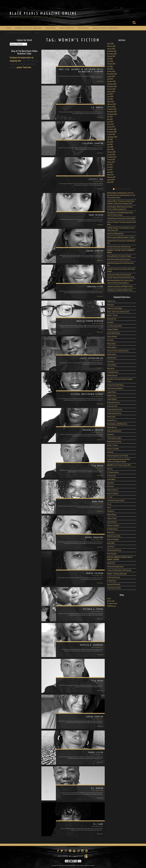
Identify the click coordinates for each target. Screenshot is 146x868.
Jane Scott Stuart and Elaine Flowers (118, 351)
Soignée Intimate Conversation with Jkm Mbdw (121, 219)
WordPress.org (111, 606)
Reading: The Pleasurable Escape (117, 574)
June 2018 (110, 142)
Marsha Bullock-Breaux (114, 333)
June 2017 (110, 167)
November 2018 (112, 132)
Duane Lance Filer (112, 406)
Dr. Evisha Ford (111, 476)
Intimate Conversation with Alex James (119, 247)
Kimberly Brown (112, 358)
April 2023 (110, 79)
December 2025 (112, 51)
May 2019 (110, 119)
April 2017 (110, 172)
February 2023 (111, 81)
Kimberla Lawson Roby (114, 536)
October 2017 (111, 160)
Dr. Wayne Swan (112, 581)
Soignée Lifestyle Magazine (28, 28)
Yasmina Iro (111, 511)
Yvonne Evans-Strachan (114, 588)
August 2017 (111, 162)
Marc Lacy (110, 469)
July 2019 (110, 117)
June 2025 (110, 61)
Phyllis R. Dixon (112, 396)
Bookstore (51, 28)
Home (9, 28)
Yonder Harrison (112, 427)
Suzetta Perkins (112, 365)
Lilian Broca (111, 435)
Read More (100, 81)
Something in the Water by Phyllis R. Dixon (120, 290)
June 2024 (110, 69)
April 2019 (110, 122)
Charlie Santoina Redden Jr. (115, 388)
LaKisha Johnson (112, 376)
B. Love (109, 504)
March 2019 (110, 124)
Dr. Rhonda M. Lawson (114, 403)
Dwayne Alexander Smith (115, 410)
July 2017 (110, 165)
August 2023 (111, 76)
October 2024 (111, 64)
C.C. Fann (110, 497)
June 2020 (110, 97)
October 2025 (111, 56)
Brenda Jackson (112, 354)
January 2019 (111, 127)
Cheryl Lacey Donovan (114, 577)
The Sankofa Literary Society (116, 501)
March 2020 (111, 102)
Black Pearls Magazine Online (43, 13)
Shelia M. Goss (111, 301)
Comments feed (112, 604)
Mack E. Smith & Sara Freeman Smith (118, 312)
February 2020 (111, 104)
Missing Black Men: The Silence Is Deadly (119, 256)
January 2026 (111, 49)
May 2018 (110, 144)
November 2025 (112, 54)
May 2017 (110, 170)
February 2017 (111, 177)
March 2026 (110, 44)
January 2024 (111, 71)
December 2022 (112, 84)
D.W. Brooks (110, 452)
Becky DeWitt (111, 543)
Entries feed (111, 601)
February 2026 (111, 46)
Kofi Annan (110, 486)
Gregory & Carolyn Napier (115, 308)
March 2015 (110, 182)
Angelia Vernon (112, 392)
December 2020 (112, 87)
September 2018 (112, 137)
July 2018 (110, 139)
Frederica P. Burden (113, 330)
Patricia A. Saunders (113, 449)
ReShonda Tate (112, 319)
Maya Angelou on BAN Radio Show (117, 424)
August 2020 (111, 92)
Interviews (83, 28)
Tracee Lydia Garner (113, 372)
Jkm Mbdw (110, 322)
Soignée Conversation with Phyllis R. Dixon (120, 287)
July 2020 (110, 94)
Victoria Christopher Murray (115, 385)
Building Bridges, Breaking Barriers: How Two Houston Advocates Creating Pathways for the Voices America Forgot (121, 195)
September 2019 (112, 114)
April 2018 (110, 147)
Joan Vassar (111, 547)
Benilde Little (111, 563)
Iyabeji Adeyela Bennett (114, 431)
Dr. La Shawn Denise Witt (114, 326)
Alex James (111, 340)
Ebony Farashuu (112, 554)
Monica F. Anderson (113, 494)
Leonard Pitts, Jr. (112, 420)
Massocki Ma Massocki (114, 584)
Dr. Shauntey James (113, 472)
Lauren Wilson (111, 479)
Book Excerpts (67, 28)
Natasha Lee (111, 369)
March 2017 (110, 175)
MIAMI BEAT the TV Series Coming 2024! (119, 465)
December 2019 (112, 109)
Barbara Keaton (112, 515)
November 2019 (112, 112)
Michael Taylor (111, 417)
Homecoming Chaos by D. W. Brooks (118, 456)
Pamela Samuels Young (114, 413)
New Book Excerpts (123, 189)
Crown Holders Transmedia (106, 28)
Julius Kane (111, 305)
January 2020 (111, 107)
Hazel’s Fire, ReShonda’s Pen (115, 234)
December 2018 (112, 129)
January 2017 (111, 180)
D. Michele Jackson (113, 529)
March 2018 (110, 149)
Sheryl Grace (111, 532)
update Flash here (24, 67)
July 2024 (110, 66)
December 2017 (112, 157)
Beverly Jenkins (112, 347)
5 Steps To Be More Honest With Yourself (119, 570)
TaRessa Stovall (112, 518)
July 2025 (110, 59)
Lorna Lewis (111, 361)
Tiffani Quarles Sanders (114, 438)
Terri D (109, 508)
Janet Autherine (112, 522)
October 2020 (111, 89)
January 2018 (111, 155)
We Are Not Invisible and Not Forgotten (119, 260)
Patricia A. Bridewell (113, 539)
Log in (109, 599)
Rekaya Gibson (112, 344)
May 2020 (110, 99)
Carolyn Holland (112, 399)
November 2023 (112, 74)
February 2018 (111, 152)
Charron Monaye (112, 337)
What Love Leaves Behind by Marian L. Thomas (121, 237)
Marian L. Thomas (112, 315)
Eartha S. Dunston (113, 490)
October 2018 (111, 134)
